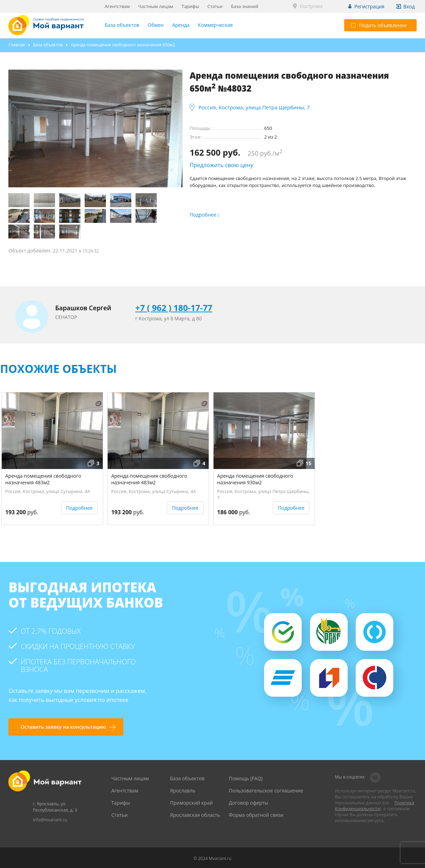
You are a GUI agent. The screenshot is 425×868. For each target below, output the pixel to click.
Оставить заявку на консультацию (63, 727)
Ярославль (183, 791)
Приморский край (191, 803)
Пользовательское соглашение (266, 791)
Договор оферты (249, 803)
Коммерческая (215, 25)
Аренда (181, 25)
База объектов (122, 25)
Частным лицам (156, 6)
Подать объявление (379, 25)
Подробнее (79, 508)
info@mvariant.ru (50, 820)
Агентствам (117, 6)
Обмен (156, 25)
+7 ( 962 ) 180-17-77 (174, 308)
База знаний (245, 6)
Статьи (215, 6)
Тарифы (190, 6)
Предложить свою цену (221, 165)
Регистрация (369, 6)
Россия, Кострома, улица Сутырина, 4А (48, 491)
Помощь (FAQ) (246, 778)
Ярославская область (195, 815)
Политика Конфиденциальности (374, 806)
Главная (17, 45)
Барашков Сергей (83, 308)
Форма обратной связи (256, 815)
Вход (409, 6)
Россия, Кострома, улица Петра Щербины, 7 (254, 107)
